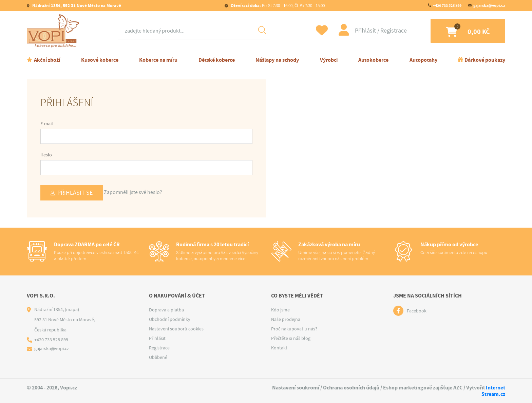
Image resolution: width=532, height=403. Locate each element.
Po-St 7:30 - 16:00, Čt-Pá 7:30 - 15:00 (277, 6)
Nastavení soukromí (296, 388)
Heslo (46, 155)
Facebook (417, 311)
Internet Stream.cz (493, 391)
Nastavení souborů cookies (176, 329)
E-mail (47, 123)
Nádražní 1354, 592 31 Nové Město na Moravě (76, 6)
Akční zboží (47, 60)
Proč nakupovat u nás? (294, 329)
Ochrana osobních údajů (351, 388)
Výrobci (329, 60)
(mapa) (72, 309)
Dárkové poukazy (485, 60)
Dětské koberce (217, 60)
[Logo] (55, 31)
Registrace (394, 31)
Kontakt (279, 348)
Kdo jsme (280, 310)
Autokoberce (373, 60)
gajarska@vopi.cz (489, 5)
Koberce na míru (158, 60)
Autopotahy (423, 60)
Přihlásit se (75, 193)
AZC (458, 388)
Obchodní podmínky (170, 319)
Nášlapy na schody (277, 60)
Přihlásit (366, 31)
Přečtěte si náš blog (291, 338)
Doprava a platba (166, 310)
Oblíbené (158, 357)
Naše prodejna (286, 319)
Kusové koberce (100, 60)
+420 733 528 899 (447, 5)
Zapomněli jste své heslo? (133, 192)
